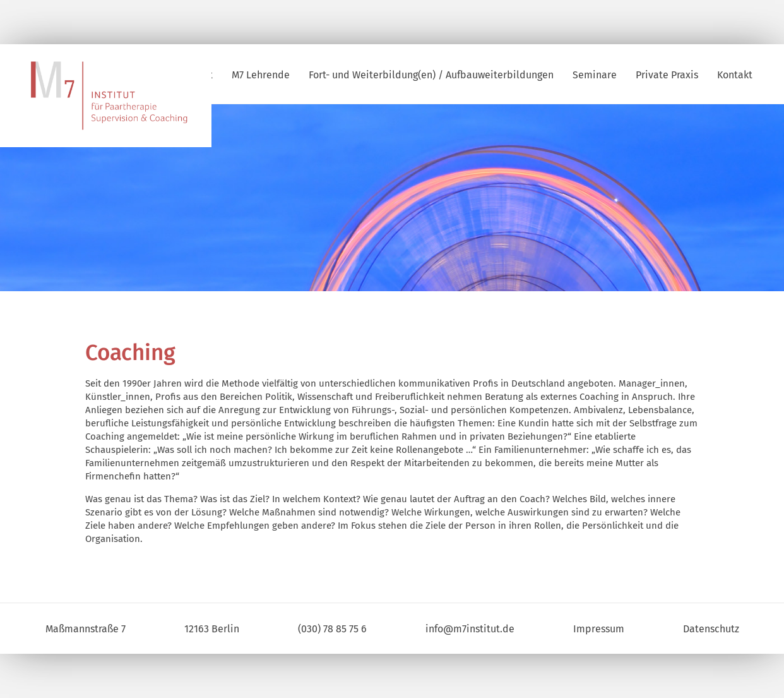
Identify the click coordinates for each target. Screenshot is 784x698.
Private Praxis (667, 75)
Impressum (599, 629)
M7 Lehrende (261, 75)
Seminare (595, 75)
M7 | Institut (120, 96)
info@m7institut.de (470, 629)
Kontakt (735, 75)
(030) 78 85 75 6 (332, 629)
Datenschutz (711, 629)
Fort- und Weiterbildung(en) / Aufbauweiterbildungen (431, 75)
